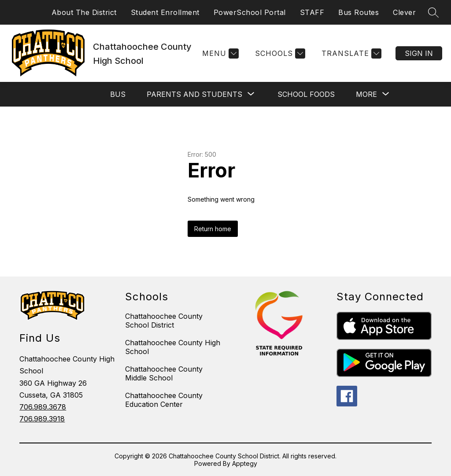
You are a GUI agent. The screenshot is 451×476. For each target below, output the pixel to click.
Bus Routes (359, 12)
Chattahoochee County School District (164, 321)
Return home (213, 229)
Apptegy (245, 463)
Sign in (419, 53)
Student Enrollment (165, 12)
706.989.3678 (43, 407)
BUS (118, 94)
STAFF (312, 12)
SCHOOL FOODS (306, 94)
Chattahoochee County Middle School (164, 373)
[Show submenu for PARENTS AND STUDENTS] (194, 94)
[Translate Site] (350, 54)
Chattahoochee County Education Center (164, 400)
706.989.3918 (42, 419)
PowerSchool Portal (250, 12)
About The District (84, 12)
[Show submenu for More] (366, 94)
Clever (404, 12)
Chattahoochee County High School (173, 347)
